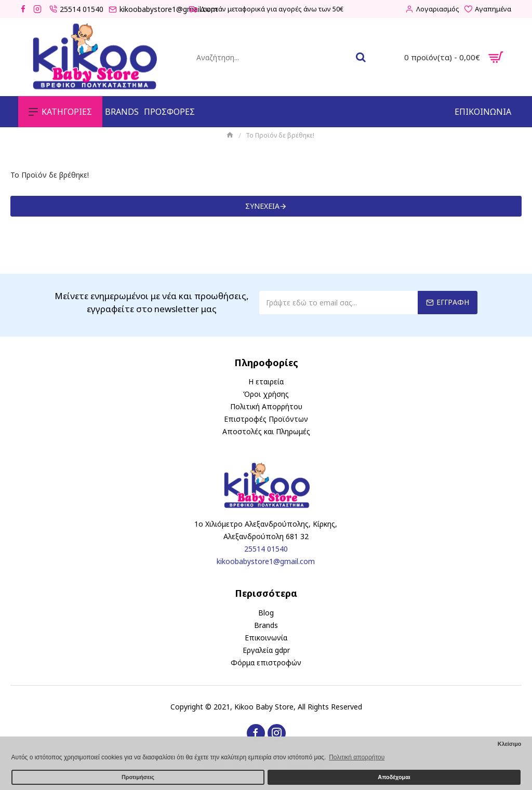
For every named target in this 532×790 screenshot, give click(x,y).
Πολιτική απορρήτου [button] (357, 757)
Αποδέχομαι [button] (394, 777)
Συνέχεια (262, 206)
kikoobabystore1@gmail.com (266, 561)
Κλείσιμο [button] (510, 744)
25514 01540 (266, 549)
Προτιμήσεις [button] (138, 777)
